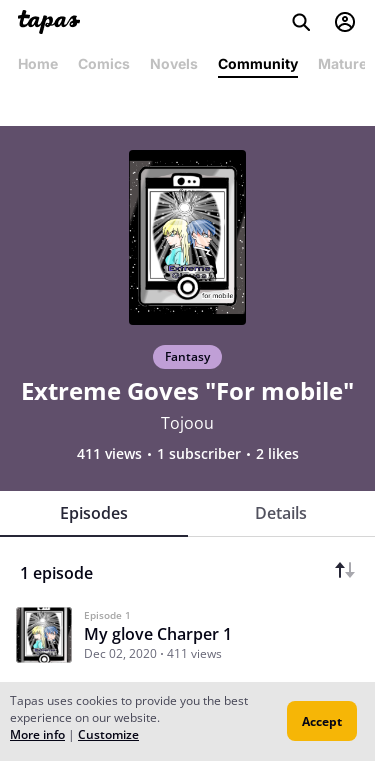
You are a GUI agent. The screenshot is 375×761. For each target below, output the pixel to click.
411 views (109, 454)
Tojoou (187, 423)
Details (281, 513)
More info (37, 734)
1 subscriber (199, 454)
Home (38, 63)
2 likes (277, 454)
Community (258, 63)
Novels (174, 63)
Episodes (94, 513)
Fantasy (187, 356)
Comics (104, 63)
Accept (322, 721)
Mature (342, 63)
